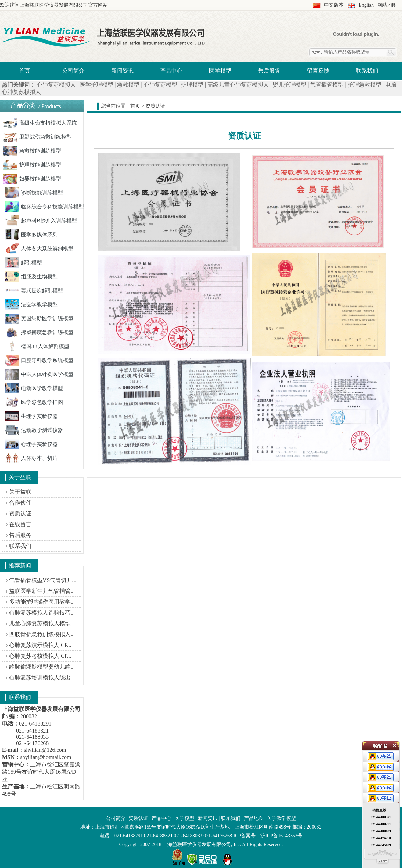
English (366, 5)
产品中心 (171, 71)
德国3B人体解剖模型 (37, 346)
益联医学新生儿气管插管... (42, 591)
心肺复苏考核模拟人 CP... (40, 656)
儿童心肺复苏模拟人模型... (42, 623)
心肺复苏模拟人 (56, 85)
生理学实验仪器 (31, 416)
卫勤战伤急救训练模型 (37, 137)
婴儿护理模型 (289, 85)
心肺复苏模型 (160, 85)
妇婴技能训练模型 (32, 179)
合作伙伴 (20, 503)
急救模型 (128, 85)
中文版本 (334, 5)
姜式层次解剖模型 (34, 290)
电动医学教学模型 (34, 388)
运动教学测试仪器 (34, 430)
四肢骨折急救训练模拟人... (42, 634)
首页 (24, 71)
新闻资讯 (122, 71)
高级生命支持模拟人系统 (40, 123)
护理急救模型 (365, 85)
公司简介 (73, 71)
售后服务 (269, 71)
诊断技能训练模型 (34, 193)
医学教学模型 (281, 818)
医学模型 (220, 71)
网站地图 (387, 5)
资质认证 (20, 513)
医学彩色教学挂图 (34, 402)
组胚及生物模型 (31, 277)
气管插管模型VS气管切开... (43, 580)
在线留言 (20, 524)
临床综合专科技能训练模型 (44, 207)
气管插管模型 (327, 85)
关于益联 (20, 492)
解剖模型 (23, 263)
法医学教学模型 (31, 304)
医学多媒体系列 (31, 235)
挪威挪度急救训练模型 (39, 332)
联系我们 (367, 71)
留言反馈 (318, 71)
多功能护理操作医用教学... (42, 602)
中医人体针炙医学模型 (39, 374)
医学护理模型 (96, 85)
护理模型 (192, 85)
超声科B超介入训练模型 (41, 221)
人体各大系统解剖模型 (39, 249)
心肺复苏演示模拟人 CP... (40, 645)
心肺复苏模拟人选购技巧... (42, 613)
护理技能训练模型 (32, 165)
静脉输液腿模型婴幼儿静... (42, 667)
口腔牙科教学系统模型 (39, 360)
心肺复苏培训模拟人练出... (42, 678)
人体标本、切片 (31, 458)
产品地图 (254, 818)
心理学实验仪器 (31, 444)
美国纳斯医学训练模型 (39, 318)
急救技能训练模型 (32, 151)
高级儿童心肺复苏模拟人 (238, 85)
